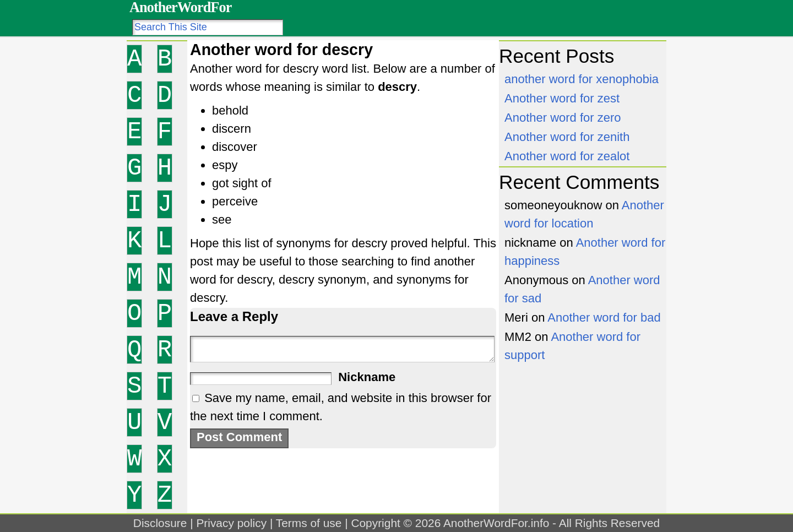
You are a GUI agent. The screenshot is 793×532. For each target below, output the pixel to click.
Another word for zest (562, 98)
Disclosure (160, 523)
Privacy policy (231, 523)
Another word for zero (563, 118)
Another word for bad (604, 317)
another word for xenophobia (582, 79)
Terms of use (309, 523)
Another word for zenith (567, 137)
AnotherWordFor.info (496, 523)
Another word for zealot (567, 156)
